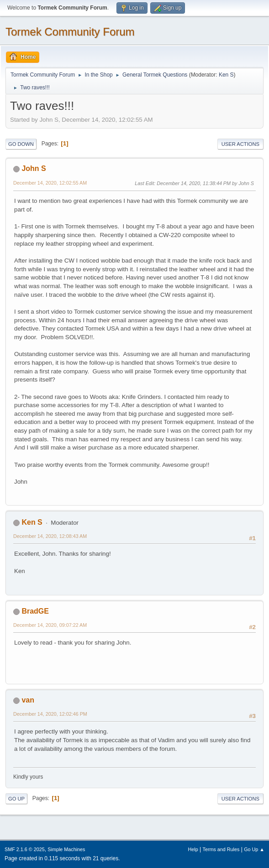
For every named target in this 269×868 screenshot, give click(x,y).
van (28, 700)
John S (34, 168)
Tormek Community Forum (70, 32)
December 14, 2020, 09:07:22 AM (50, 625)
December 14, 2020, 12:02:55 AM (50, 183)
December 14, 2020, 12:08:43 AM (50, 536)
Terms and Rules (221, 849)
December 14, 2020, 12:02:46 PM (50, 714)
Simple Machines (66, 849)
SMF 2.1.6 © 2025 (25, 849)
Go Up (16, 799)
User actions (240, 144)
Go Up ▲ (254, 849)
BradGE (35, 611)
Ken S (226, 75)
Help (193, 849)
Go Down (21, 144)
